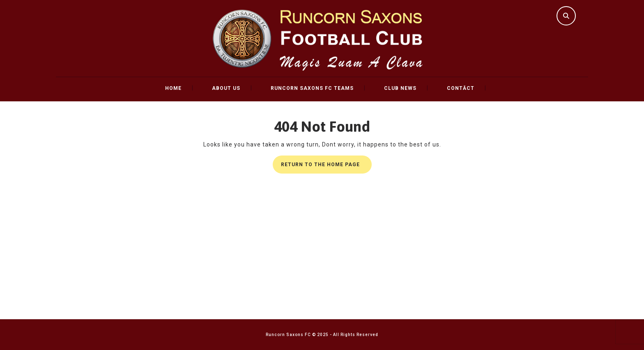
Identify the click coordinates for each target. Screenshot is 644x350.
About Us (226, 88)
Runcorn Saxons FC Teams (312, 88)
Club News (400, 88)
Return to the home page (326, 167)
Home (173, 88)
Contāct (461, 88)
